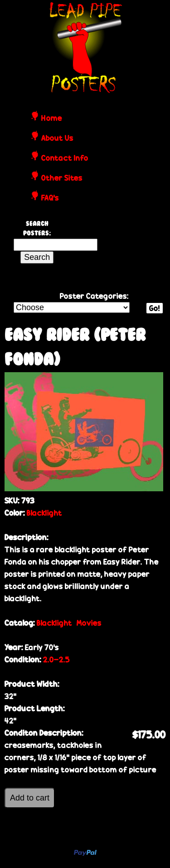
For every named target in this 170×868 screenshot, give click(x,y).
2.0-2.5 (56, 659)
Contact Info (65, 158)
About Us (57, 139)
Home (52, 119)
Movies (89, 623)
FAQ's (50, 198)
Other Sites (62, 178)
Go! (155, 308)
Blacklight (44, 513)
